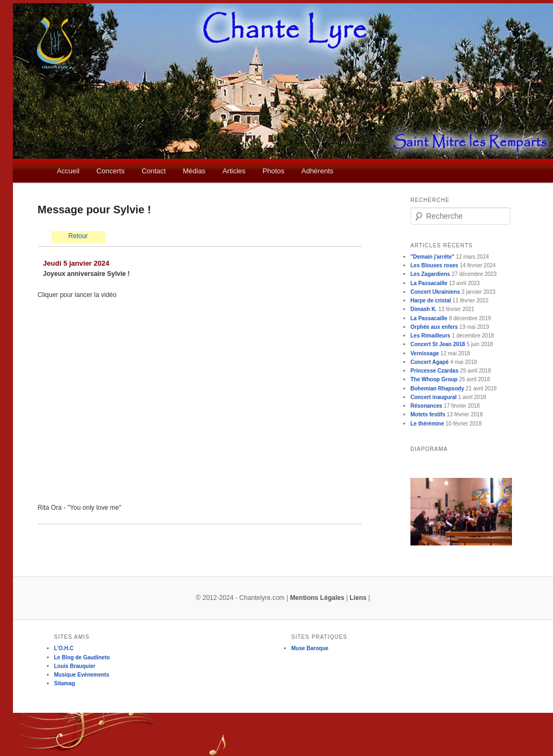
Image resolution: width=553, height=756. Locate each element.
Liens (358, 598)
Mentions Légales (317, 598)
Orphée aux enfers (434, 327)
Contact (154, 171)
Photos (273, 171)
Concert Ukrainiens (435, 292)
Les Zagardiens (430, 274)
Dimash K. (424, 309)
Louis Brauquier (75, 666)
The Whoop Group (434, 379)
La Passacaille (429, 283)
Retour (78, 236)
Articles (234, 171)
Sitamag (65, 683)
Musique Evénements (82, 675)
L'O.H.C (64, 648)
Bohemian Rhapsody (437, 389)
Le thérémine (427, 424)
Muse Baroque (310, 648)
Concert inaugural (434, 397)
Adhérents (317, 171)
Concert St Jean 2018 (438, 344)
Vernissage (425, 353)
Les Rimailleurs (430, 336)
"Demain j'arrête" (432, 257)
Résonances (426, 406)
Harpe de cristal (431, 301)
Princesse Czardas (434, 371)
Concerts (111, 171)
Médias (194, 171)
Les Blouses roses (434, 265)
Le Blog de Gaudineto (82, 657)
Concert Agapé (430, 362)
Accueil (68, 171)
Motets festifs (428, 414)
